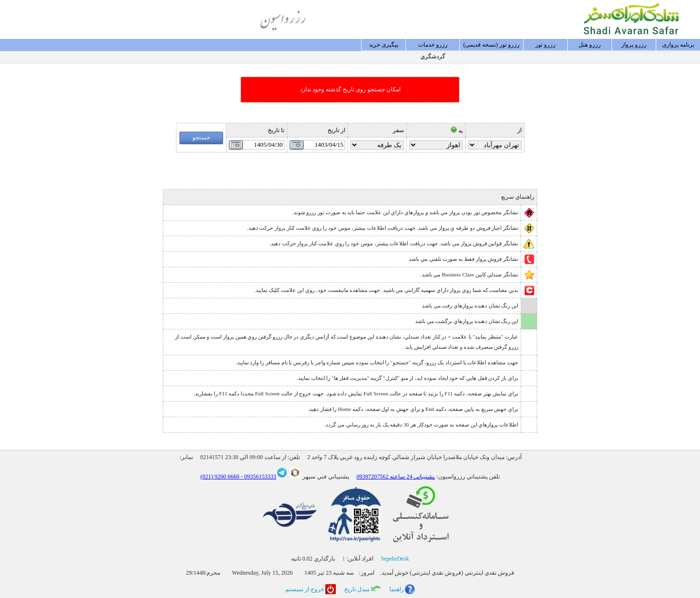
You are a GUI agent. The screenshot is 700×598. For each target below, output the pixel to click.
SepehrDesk (395, 559)
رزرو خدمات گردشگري (433, 46)
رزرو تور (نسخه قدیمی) (491, 45)
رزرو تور (545, 45)
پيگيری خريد (384, 45)
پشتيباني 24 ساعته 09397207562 (395, 477)
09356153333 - (258, 477)
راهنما (397, 589)
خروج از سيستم (305, 589)
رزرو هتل (590, 45)
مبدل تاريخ (357, 589)
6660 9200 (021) (220, 477)
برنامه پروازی (678, 45)
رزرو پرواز (634, 45)
